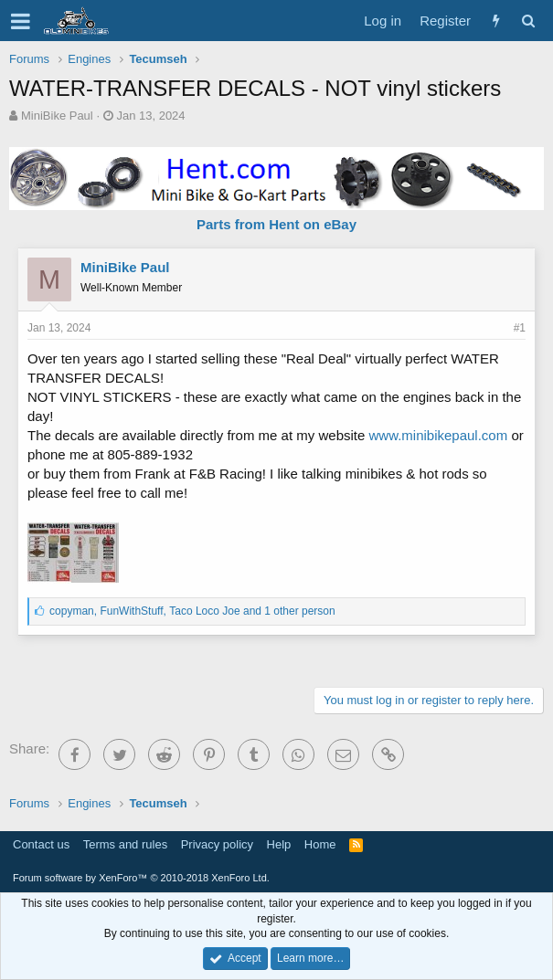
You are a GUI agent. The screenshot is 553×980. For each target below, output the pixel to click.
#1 (520, 328)
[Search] (528, 21)
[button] (21, 21)
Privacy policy (217, 844)
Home (320, 844)
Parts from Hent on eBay (276, 224)
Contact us (41, 844)
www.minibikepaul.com (438, 435)
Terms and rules (125, 844)
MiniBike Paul (57, 116)
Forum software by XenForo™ (141, 878)
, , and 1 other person (192, 611)
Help (279, 844)
